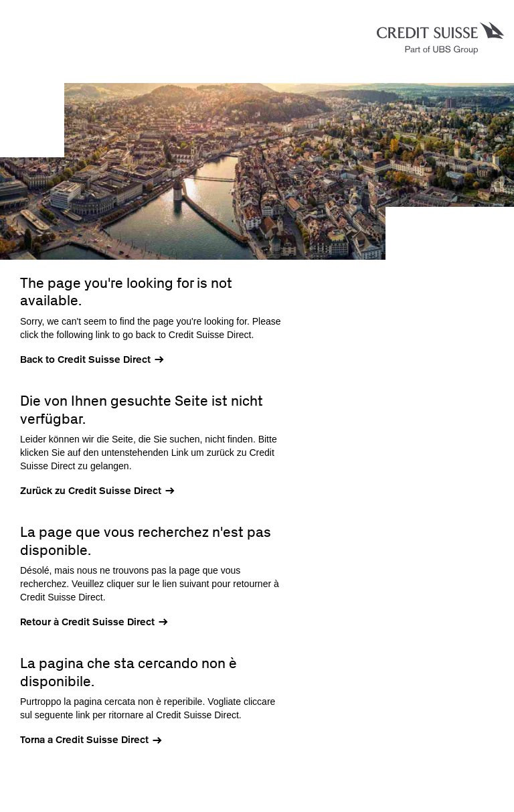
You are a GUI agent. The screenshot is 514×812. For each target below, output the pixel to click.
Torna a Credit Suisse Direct (84, 740)
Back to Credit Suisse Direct (85, 359)
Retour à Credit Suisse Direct (87, 622)
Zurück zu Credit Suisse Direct (91, 491)
